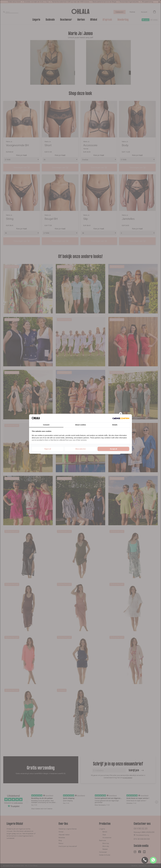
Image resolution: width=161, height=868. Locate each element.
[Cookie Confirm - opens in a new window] (121, 418)
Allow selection (80, 449)
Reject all (48, 449)
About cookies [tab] (80, 425)
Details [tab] (115, 425)
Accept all (113, 449)
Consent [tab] (46, 425)
